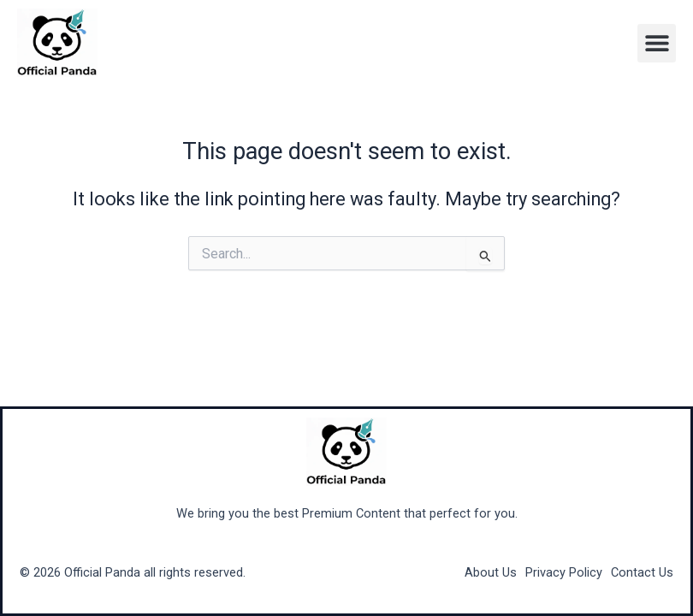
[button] (657, 43)
